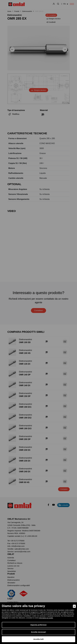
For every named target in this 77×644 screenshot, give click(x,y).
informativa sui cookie (46, 618)
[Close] (74, 606)
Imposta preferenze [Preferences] (38, 625)
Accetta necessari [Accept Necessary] (39, 632)
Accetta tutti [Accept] (38, 639)
